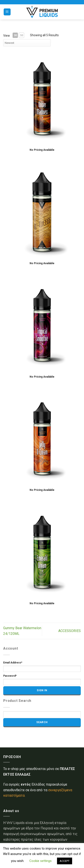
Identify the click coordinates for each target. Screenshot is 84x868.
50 (22, 35)
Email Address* (13, 663)
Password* (10, 676)
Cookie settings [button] (40, 861)
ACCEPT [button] (65, 861)
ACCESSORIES (70, 631)
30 (15, 35)
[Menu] (7, 12)
